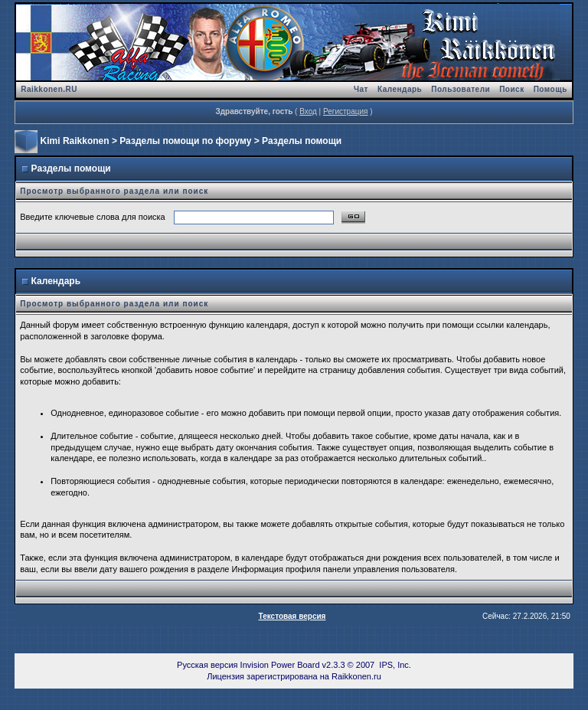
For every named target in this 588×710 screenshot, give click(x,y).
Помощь (550, 89)
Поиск (512, 89)
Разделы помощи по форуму (185, 141)
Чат (361, 89)
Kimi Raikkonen (75, 141)
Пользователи (461, 89)
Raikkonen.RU (49, 89)
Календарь (400, 89)
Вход (308, 111)
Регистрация (345, 111)
